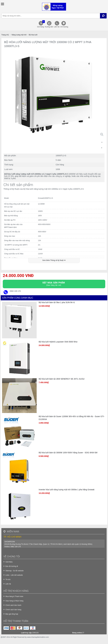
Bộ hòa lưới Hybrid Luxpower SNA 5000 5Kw (58, 342)
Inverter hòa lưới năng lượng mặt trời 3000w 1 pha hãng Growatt (67, 490)
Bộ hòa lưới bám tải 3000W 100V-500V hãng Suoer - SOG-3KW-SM (68, 453)
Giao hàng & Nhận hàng (14, 601)
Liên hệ (57, 27)
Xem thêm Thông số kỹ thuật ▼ (54, 261)
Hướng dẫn (49, 27)
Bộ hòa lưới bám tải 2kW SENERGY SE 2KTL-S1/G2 (62, 379)
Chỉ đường (64, 27)
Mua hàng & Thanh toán (14, 597)
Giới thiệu (9, 562)
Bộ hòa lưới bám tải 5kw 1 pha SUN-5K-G (57, 303)
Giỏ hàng (41, 24)
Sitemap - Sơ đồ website (15, 571)
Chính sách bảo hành (13, 606)
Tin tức (8, 580)
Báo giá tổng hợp (12, 615)
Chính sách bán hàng (13, 610)
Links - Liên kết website (14, 576)
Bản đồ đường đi (12, 567)
